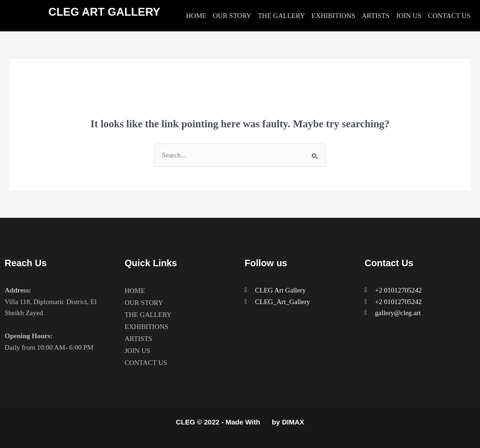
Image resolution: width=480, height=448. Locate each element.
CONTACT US (449, 16)
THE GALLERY (282, 16)
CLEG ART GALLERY (104, 12)
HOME (196, 16)
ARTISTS (376, 16)
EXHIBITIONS (333, 16)
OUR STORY (232, 16)
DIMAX (293, 422)
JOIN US (409, 16)
